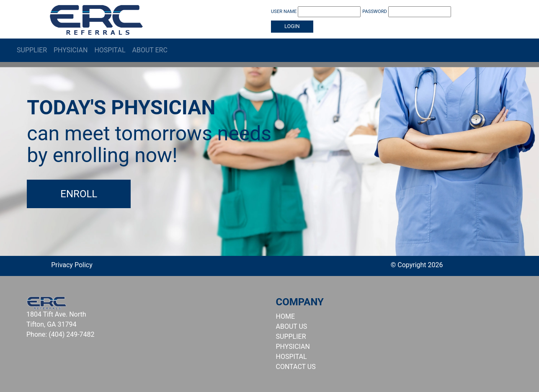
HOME (285, 316)
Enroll (79, 194)
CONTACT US (296, 367)
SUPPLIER (291, 337)
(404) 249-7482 (71, 334)
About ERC (150, 50)
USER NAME (316, 12)
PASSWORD (407, 12)
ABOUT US (292, 326)
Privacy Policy (72, 265)
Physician (71, 50)
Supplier (32, 50)
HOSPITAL (291, 357)
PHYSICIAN (293, 347)
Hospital (110, 50)
